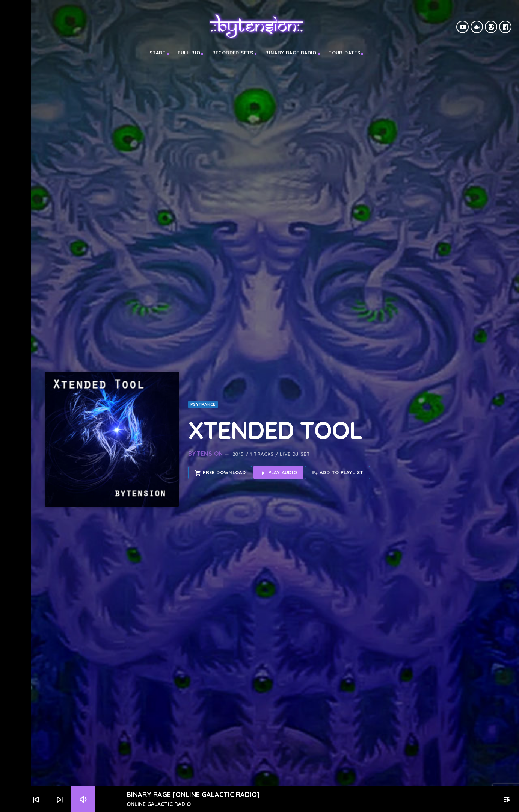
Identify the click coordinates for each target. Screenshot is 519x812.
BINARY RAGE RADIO (291, 53)
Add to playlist (337, 447)
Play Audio (278, 447)
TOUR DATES (344, 53)
